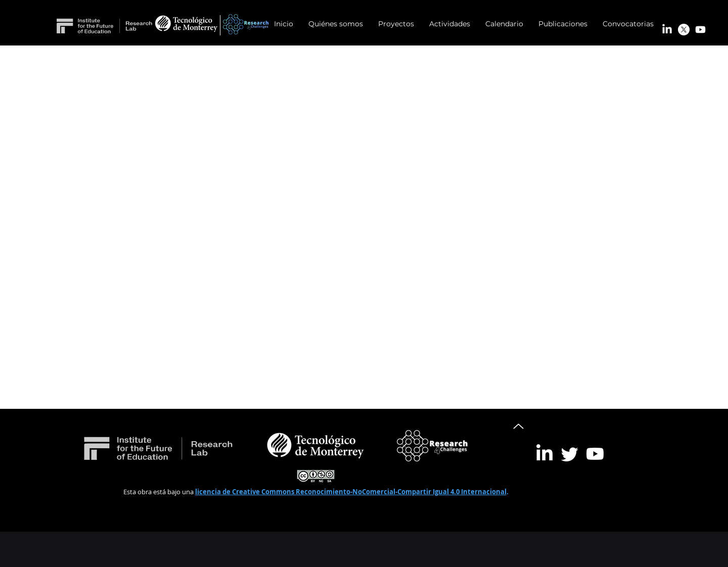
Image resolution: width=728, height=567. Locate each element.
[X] (684, 30)
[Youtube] (700, 30)
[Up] (518, 426)
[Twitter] (570, 454)
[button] (396, 24)
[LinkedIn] (667, 30)
